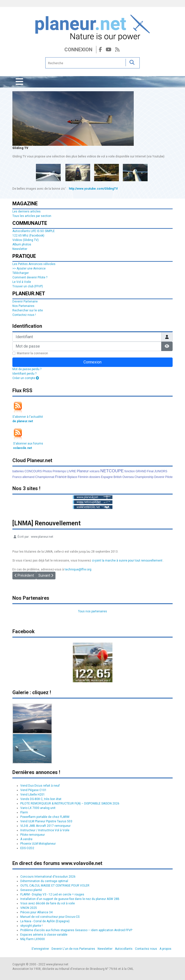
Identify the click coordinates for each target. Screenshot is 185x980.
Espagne (107, 477)
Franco (17, 477)
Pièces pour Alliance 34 (36, 912)
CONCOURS (33, 471)
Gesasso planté (31, 890)
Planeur (83, 471)
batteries (18, 471)
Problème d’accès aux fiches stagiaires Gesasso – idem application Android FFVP (76, 930)
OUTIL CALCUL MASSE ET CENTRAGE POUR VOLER (55, 886)
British (118, 477)
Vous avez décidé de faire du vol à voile (48, 903)
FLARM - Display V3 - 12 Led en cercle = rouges (52, 894)
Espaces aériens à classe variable (44, 935)
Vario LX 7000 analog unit (38, 808)
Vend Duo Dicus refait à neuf (40, 786)
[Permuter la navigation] (19, 82)
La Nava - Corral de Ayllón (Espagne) (45, 921)
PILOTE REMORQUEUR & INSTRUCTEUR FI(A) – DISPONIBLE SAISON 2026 (70, 803)
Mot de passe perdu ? (27, 369)
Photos (47, 471)
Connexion (78, 50)
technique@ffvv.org (78, 569)
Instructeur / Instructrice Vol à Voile (45, 830)
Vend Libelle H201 (33, 795)
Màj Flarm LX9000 (33, 939)
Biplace (72, 477)
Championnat (45, 477)
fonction (130, 471)
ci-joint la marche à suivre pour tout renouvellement (127, 561)
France (61, 477)
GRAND (141, 471)
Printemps (59, 471)
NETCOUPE (112, 471)
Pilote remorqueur (33, 835)
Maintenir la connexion (32, 353)
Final (150, 471)
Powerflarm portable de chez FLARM (45, 817)
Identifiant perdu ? (24, 374)
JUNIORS (161, 471)
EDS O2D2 (27, 848)
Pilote (169, 477)
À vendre (26, 839)
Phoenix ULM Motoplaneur (38, 844)
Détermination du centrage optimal (44, 881)
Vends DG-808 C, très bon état (41, 799)
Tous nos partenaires (92, 611)
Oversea (128, 477)
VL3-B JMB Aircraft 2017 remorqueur (45, 826)
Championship (144, 477)
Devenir (159, 477)
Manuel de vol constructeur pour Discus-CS (50, 917)
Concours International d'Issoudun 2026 (48, 877)
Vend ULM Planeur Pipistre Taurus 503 (46, 821)
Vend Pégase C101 (33, 790)
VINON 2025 (29, 908)
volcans (94, 471)
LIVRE (71, 471)
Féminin (83, 477)
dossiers (95, 477)
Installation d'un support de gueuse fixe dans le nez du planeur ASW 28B (70, 899)
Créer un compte (26, 378)
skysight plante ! (31, 926)
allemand (28, 477)
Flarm (24, 812)
